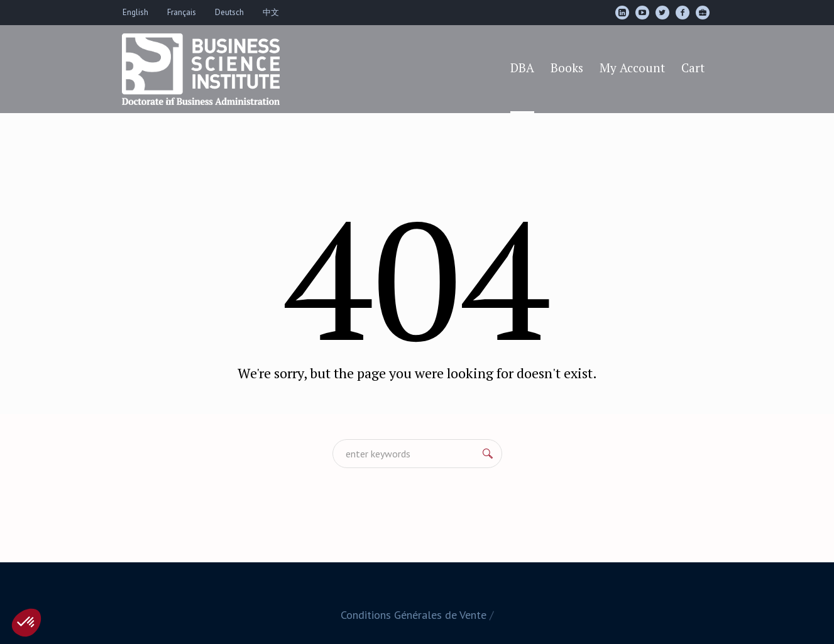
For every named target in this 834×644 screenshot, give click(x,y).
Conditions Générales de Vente (414, 615)
